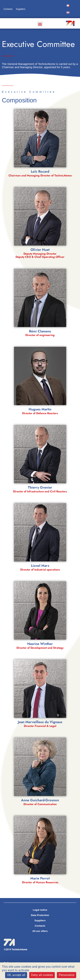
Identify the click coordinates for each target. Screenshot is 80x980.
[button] (40, 24)
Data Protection (40, 915)
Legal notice (40, 910)
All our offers (40, 931)
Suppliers (21, 9)
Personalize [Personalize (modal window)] (67, 975)
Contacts (8, 9)
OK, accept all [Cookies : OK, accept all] (16, 975)
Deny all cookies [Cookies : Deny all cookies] (42, 975)
